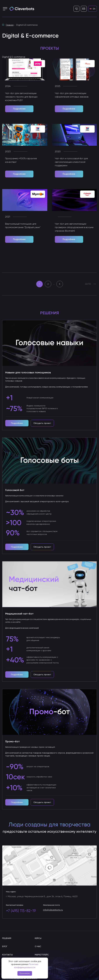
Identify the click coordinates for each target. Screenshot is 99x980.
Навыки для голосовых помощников (28, 372)
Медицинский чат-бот (19, 614)
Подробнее (19, 109)
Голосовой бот (15, 490)
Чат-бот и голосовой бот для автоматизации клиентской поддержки (71, 162)
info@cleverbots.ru (53, 910)
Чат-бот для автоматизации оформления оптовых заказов (72, 95)
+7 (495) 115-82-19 (21, 911)
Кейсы (38, 938)
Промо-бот (13, 741)
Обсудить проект (42, 423)
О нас (38, 946)
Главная (10, 25)
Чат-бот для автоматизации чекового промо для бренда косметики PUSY (21, 97)
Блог (5, 946)
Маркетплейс (42, 955)
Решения (7, 938)
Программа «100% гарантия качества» (21, 160)
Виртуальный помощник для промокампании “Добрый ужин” (23, 226)
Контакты (7, 955)
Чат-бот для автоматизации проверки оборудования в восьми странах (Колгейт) (74, 227)
